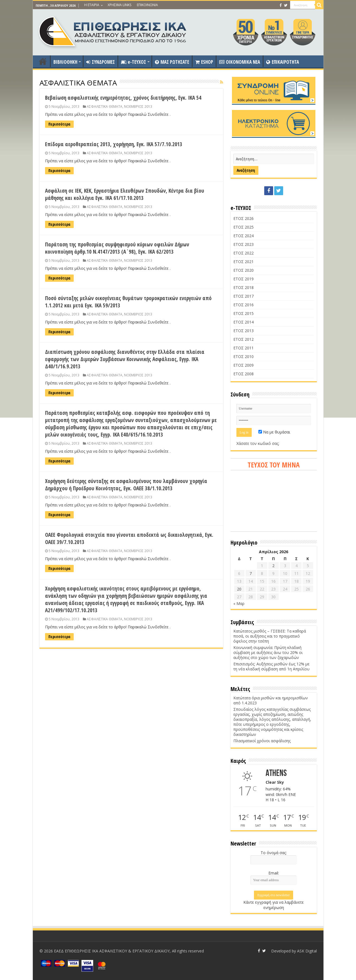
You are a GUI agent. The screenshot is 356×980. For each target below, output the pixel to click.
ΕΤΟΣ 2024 (243, 236)
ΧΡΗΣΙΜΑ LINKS (119, 5)
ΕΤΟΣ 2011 (243, 348)
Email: (274, 873)
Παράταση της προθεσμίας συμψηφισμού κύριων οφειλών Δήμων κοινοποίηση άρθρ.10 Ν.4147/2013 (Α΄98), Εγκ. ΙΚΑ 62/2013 (117, 248)
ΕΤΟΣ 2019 (243, 279)
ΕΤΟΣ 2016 (243, 305)
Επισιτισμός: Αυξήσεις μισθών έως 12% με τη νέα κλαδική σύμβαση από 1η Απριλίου (271, 666)
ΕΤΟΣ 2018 (243, 287)
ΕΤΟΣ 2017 (243, 296)
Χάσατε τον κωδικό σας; (258, 443)
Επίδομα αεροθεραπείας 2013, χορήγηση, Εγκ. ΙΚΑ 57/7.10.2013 (114, 144)
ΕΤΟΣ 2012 (243, 339)
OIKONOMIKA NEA (240, 62)
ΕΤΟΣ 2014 (243, 322)
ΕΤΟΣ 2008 (243, 374)
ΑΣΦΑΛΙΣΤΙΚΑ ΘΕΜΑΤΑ (105, 106)
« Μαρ (239, 603)
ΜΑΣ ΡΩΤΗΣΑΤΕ (172, 62)
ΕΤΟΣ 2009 (243, 365)
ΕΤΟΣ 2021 (243, 262)
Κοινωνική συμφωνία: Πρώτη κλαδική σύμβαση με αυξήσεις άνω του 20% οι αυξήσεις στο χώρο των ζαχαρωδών (268, 652)
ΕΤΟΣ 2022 (243, 253)
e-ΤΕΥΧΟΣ (133, 62)
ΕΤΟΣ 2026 (243, 218)
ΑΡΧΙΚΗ (43, 61)
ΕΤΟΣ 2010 (243, 357)
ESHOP (204, 62)
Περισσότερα (59, 124)
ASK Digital (307, 951)
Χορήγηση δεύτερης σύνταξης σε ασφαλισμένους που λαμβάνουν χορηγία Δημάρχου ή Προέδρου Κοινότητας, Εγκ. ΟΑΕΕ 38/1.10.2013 (126, 485)
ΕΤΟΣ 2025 (243, 227)
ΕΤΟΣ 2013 (243, 331)
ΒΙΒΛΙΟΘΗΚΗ (65, 62)
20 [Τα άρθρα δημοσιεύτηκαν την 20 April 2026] (239, 589)
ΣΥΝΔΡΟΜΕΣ (101, 62)
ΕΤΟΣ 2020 (243, 270)
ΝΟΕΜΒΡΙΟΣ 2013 (138, 106)
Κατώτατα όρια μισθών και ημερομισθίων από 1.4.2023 (271, 700)
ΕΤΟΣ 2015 (243, 313)
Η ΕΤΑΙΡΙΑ (92, 5)
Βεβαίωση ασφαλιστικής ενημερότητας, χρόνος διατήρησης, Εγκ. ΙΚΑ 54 (123, 98)
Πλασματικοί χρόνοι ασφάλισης (262, 741)
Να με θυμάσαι (274, 432)
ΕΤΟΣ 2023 (243, 244)
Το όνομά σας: (274, 853)
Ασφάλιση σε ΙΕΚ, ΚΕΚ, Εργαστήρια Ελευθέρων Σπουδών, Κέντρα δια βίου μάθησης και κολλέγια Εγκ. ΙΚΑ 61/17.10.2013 (125, 194)
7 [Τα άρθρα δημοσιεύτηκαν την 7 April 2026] (251, 573)
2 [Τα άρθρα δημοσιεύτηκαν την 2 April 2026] (273, 566)
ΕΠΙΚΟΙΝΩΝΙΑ (147, 5)
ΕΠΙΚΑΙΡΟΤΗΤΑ (283, 62)
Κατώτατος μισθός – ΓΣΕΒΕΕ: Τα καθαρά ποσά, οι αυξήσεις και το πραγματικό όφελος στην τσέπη (270, 636)
